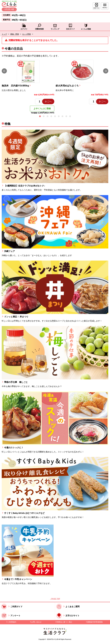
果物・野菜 (15, 34)
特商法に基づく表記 (64, 622)
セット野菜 (26, 34)
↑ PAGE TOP (55, 599)
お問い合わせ (36, 622)
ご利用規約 (12, 622)
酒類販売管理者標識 (95, 622)
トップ (4, 34)
